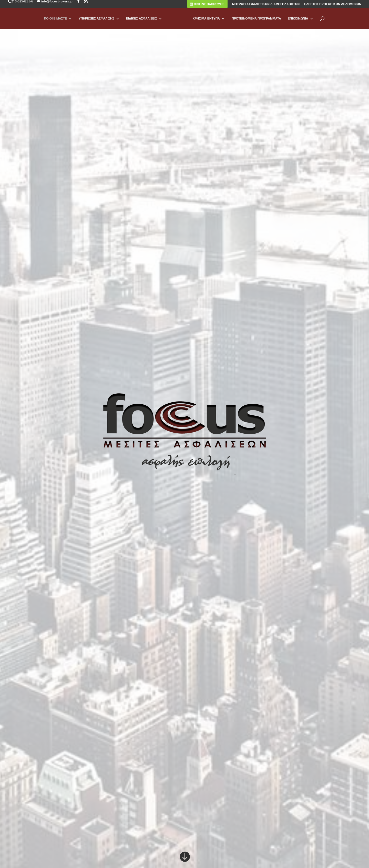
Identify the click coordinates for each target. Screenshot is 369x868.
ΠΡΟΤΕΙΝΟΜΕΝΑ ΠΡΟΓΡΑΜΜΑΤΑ (256, 21)
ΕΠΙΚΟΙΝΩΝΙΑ (298, 21)
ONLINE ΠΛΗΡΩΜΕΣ (207, 7)
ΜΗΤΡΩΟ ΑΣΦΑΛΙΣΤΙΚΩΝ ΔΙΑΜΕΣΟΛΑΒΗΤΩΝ (266, 7)
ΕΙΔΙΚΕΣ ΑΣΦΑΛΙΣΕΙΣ (142, 21)
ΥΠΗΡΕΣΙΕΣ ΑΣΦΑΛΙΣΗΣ (96, 21)
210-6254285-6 (22, 4)
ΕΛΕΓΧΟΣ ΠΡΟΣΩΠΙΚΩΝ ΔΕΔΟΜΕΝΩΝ (333, 7)
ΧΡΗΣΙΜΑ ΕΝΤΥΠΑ (206, 21)
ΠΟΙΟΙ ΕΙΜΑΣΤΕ (55, 21)
